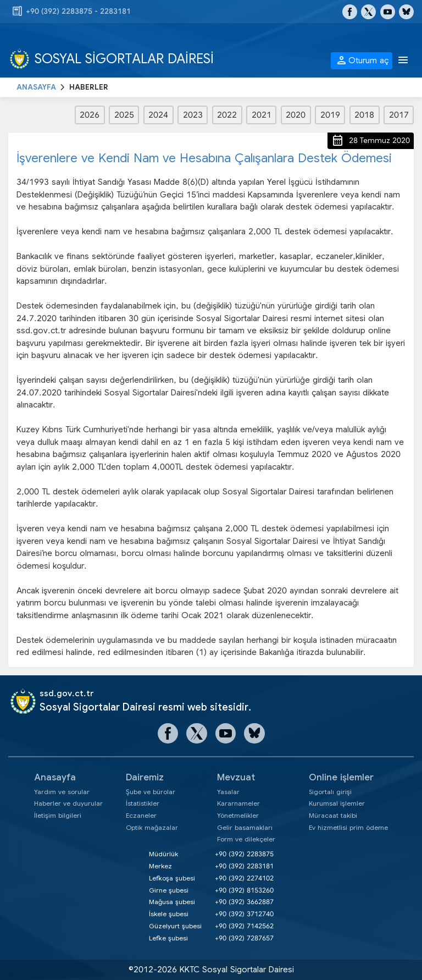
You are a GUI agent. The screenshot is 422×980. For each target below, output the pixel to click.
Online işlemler (341, 777)
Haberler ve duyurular (68, 803)
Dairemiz (145, 777)
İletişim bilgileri (58, 815)
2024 (158, 115)
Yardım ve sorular (62, 792)
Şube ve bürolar (151, 792)
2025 (124, 115)
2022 (227, 115)
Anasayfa (55, 777)
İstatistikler (143, 803)
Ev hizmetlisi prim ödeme (348, 827)
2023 (193, 115)
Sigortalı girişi (330, 792)
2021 (262, 115)
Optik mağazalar (152, 827)
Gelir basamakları (245, 827)
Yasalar (228, 792)
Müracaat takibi (333, 815)
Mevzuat (236, 777)
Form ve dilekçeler (246, 839)
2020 (296, 115)
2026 (90, 115)
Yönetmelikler (238, 815)
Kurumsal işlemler (337, 803)
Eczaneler (141, 815)
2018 (364, 115)
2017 (399, 115)
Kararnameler (238, 803)
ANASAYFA (36, 87)
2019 (330, 115)
